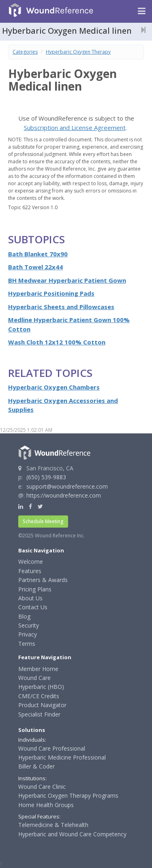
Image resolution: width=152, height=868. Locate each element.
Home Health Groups (46, 805)
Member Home (38, 669)
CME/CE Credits (39, 696)
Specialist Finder (39, 714)
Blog (24, 616)
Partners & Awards (43, 580)
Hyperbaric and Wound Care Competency (72, 834)
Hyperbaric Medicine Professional (62, 757)
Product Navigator (42, 705)
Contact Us (33, 607)
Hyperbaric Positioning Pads (51, 293)
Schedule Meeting (43, 521)
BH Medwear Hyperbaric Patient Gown (67, 280)
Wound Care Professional (52, 748)
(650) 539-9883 (46, 477)
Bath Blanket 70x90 (38, 254)
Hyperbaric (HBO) (41, 687)
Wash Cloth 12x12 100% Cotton (57, 342)
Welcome (31, 562)
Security (29, 625)
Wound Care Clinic (42, 787)
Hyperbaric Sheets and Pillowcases (61, 307)
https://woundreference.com (64, 495)
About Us (30, 598)
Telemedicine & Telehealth (53, 825)
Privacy (28, 634)
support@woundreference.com (67, 486)
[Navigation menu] (142, 11)
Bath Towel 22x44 (35, 267)
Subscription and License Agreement (75, 128)
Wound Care (34, 678)
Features (30, 571)
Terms (27, 644)
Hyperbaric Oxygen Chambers (54, 387)
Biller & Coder (36, 766)
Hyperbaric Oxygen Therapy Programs (68, 795)
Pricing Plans (35, 589)
